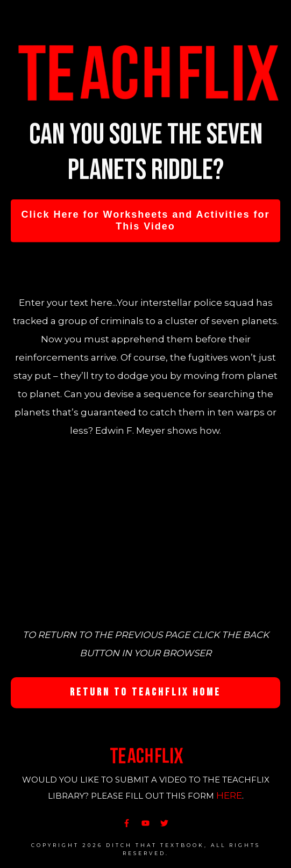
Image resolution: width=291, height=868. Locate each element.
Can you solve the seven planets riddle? (146, 152)
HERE (229, 795)
